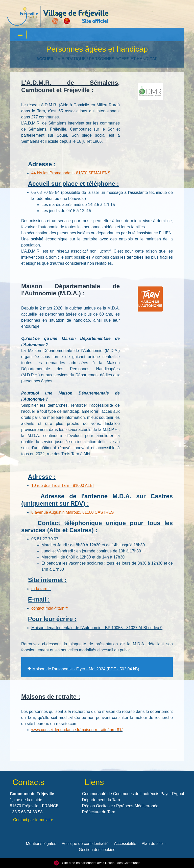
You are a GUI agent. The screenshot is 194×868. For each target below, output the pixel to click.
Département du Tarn (101, 800)
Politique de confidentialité (85, 844)
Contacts (28, 782)
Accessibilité (125, 844)
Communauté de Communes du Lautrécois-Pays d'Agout (133, 794)
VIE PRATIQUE (72, 59)
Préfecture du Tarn (99, 812)
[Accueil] (58, 14)
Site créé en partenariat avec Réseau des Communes (97, 863)
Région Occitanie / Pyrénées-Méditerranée (120, 806)
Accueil (45, 59)
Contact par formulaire (33, 820)
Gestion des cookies (97, 850)
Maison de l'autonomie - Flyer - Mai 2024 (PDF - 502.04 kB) (83, 669)
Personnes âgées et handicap (123, 59)
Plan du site (152, 844)
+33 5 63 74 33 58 (26, 812)
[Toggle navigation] (20, 35)
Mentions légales (41, 844)
